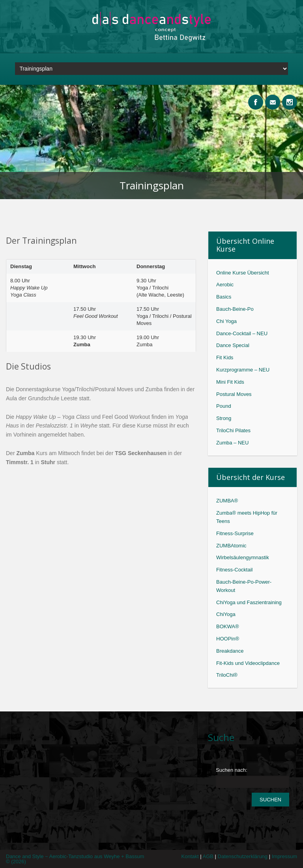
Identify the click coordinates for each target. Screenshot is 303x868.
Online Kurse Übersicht (243, 273)
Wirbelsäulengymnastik (243, 557)
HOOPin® (228, 639)
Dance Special (233, 345)
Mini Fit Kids (230, 382)
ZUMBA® (227, 501)
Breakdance (230, 651)
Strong (224, 418)
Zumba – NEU (232, 443)
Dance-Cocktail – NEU (242, 333)
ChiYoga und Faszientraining (249, 602)
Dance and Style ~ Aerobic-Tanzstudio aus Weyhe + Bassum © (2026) (75, 859)
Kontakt (192, 856)
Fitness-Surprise (235, 533)
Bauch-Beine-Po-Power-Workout (244, 586)
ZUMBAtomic (231, 546)
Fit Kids (225, 357)
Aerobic (225, 285)
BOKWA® (228, 626)
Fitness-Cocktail (234, 570)
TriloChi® (227, 675)
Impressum (284, 856)
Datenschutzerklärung (245, 856)
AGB (210, 856)
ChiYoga (226, 614)
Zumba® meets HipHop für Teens (247, 517)
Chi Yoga (226, 321)
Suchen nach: (232, 770)
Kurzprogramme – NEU (243, 370)
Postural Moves (234, 394)
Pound (224, 406)
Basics (224, 297)
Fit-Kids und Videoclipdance (248, 663)
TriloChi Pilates (233, 430)
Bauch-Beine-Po (235, 309)
